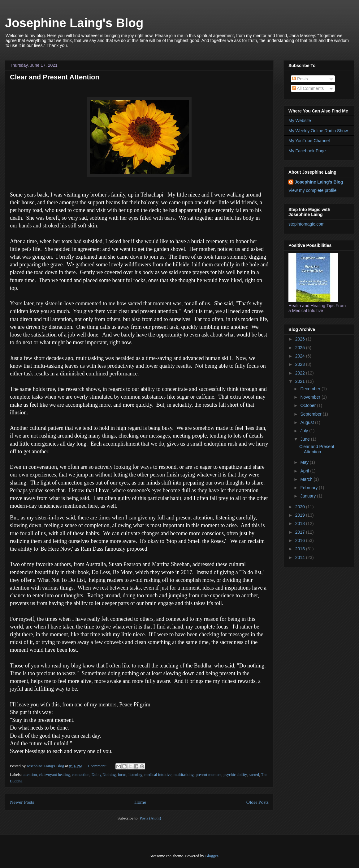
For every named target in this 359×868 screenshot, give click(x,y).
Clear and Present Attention (55, 77)
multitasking (184, 775)
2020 (301, 507)
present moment (208, 775)
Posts (300, 79)
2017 (301, 532)
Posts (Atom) (150, 818)
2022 (301, 373)
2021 (301, 381)
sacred (254, 775)
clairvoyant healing (54, 775)
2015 (301, 549)
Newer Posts (22, 802)
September (311, 414)
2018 (301, 523)
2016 (301, 540)
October (309, 405)
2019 (301, 515)
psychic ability (235, 775)
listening (135, 775)
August (307, 422)
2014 (301, 557)
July (305, 431)
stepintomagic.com (307, 224)
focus (122, 775)
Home (140, 802)
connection (81, 775)
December (311, 389)
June (305, 439)
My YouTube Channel (309, 141)
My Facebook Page (307, 151)
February (309, 488)
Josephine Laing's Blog (74, 23)
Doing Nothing (104, 775)
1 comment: (98, 766)
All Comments (308, 88)
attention (30, 775)
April (305, 471)
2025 (301, 348)
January (309, 496)
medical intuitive (158, 775)
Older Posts (257, 802)
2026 (301, 339)
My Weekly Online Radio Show (318, 131)
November (311, 397)
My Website (300, 121)
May (305, 462)
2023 (301, 364)
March (307, 479)
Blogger (212, 856)
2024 (301, 356)
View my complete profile (312, 190)
